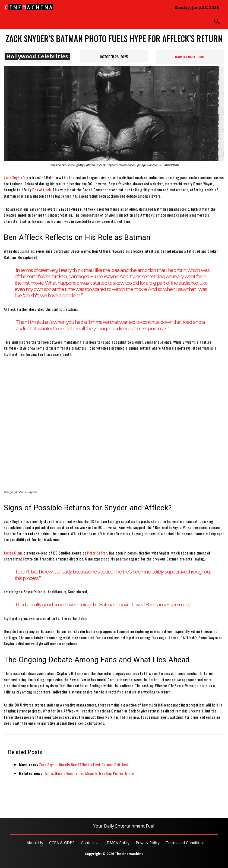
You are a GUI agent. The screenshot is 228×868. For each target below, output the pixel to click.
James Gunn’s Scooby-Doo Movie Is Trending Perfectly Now (90, 773)
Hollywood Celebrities (37, 57)
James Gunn (13, 553)
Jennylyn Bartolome (189, 57)
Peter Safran (97, 553)
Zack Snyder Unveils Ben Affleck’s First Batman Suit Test (84, 764)
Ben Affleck (42, 190)
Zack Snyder (13, 177)
